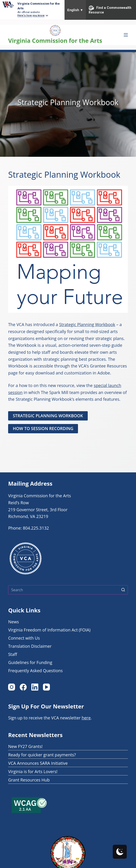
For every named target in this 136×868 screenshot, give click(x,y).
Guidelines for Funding (30, 662)
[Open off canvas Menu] (126, 35)
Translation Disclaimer (30, 646)
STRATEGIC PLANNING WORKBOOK (48, 416)
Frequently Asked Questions (35, 671)
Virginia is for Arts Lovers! (33, 771)
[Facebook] (23, 687)
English (75, 10)
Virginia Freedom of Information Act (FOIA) (49, 630)
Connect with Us (24, 638)
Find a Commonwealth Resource (110, 10)
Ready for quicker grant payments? (42, 755)
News (13, 622)
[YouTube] (46, 687)
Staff (13, 654)
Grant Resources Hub (29, 780)
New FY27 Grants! (25, 746)
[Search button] (123, 590)
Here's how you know (31, 16)
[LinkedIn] (35, 687)
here (86, 718)
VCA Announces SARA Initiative (38, 763)
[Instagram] (12, 687)
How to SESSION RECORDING (43, 428)
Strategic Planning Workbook (87, 324)
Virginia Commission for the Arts (55, 40)
